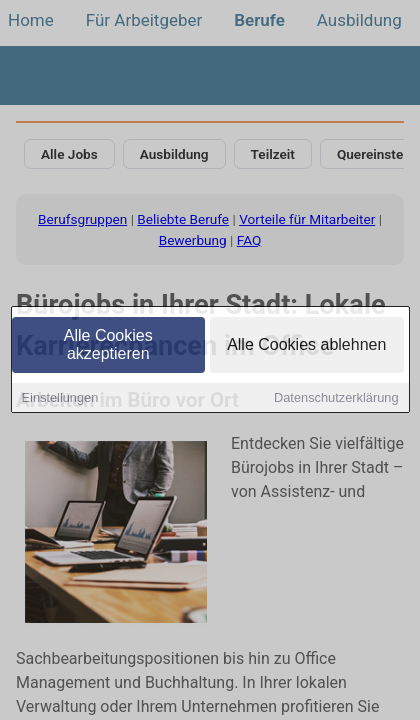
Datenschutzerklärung (336, 399)
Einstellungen (60, 399)
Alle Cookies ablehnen (306, 346)
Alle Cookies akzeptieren (108, 346)
